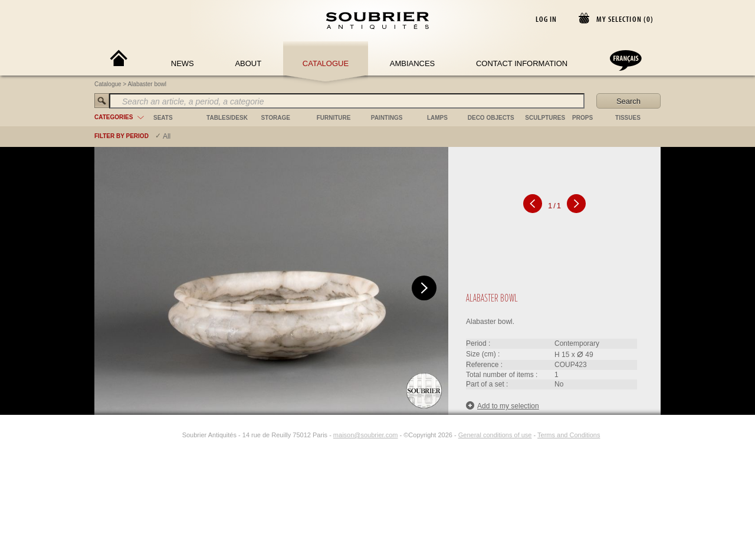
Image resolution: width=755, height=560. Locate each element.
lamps (437, 118)
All (167, 136)
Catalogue (326, 63)
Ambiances (413, 63)
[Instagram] (175, 435)
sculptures (545, 118)
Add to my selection (503, 406)
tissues (628, 118)
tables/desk (227, 118)
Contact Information (522, 63)
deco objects (491, 118)
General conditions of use (495, 435)
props (582, 118)
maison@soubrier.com (366, 435)
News (183, 63)
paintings (387, 118)
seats (163, 118)
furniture (334, 118)
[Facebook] (161, 435)
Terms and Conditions (569, 435)
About (248, 63)
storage (276, 118)
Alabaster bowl (147, 84)
